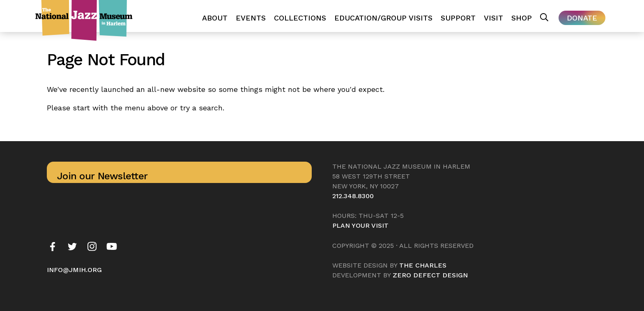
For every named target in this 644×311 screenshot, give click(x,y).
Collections (300, 18)
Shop (522, 18)
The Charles (423, 265)
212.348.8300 (353, 196)
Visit (493, 18)
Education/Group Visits (383, 18)
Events (251, 18)
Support (458, 18)
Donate (582, 18)
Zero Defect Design (430, 275)
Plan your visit (360, 225)
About (215, 18)
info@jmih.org (74, 270)
